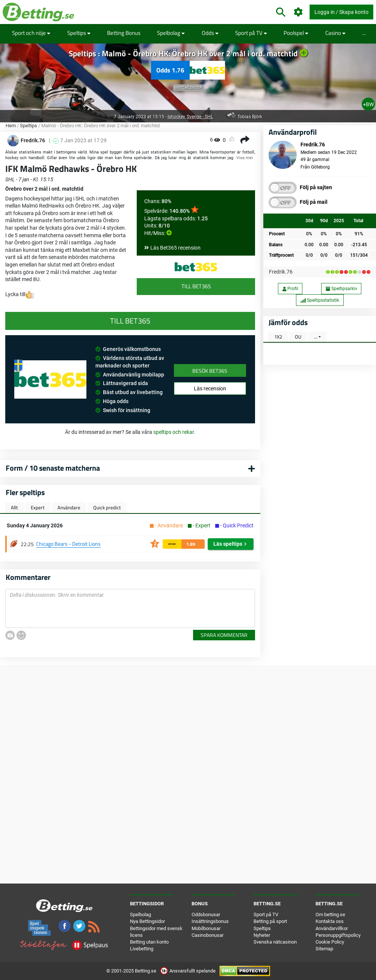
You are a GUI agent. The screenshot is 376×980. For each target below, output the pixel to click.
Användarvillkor (332, 928)
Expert (38, 507)
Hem (11, 126)
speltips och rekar (174, 432)
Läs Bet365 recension (175, 248)
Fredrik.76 (281, 272)
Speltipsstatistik (320, 300)
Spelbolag (171, 33)
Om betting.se (330, 915)
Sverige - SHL (200, 117)
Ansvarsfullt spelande (188, 971)
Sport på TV (251, 33)
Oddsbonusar (206, 915)
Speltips (79, 33)
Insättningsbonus (210, 921)
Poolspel (296, 33)
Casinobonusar (208, 935)
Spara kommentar (224, 635)
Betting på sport (270, 921)
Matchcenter (188, 88)
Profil (290, 289)
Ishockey (176, 117)
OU (298, 337)
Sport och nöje (31, 33)
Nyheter (262, 935)
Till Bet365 (196, 286)
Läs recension (210, 388)
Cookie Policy (330, 942)
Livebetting (142, 949)
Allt (14, 507)
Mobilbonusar (206, 928)
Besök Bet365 (210, 371)
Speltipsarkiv (341, 289)
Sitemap (324, 949)
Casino (335, 33)
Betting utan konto (149, 942)
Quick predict (107, 507)
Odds (210, 33)
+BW (368, 104)
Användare (69, 507)
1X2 (278, 337)
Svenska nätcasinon (275, 942)
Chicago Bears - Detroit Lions (68, 544)
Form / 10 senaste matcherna (53, 468)
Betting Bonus (124, 33)
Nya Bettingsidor (147, 921)
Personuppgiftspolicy (338, 935)
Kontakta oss (330, 921)
